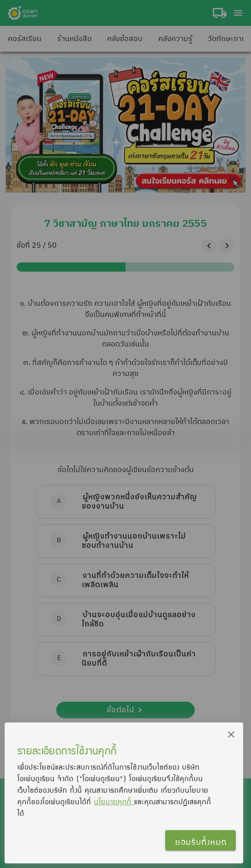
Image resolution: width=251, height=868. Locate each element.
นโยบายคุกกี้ (114, 801)
